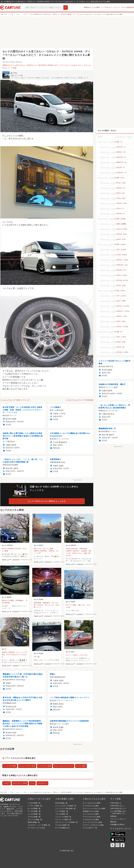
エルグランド (42, 783)
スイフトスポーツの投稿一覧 (66, 806)
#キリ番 (37, 657)
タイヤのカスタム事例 (91, 806)
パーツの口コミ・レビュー (110, 7)
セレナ (4, 649)
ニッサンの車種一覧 (35, 806)
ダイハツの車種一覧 (35, 820)
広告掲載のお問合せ (117, 825)
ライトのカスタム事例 (91, 814)
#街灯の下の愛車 (8, 600)
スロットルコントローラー (64, 766)
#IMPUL (52, 551)
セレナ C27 (70, 652)
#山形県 (84, 551)
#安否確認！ (20, 600)
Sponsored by (78, 480)
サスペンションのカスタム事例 (94, 809)
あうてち (14, 73)
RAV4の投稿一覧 (61, 803)
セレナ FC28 (38, 654)
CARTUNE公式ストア (118, 809)
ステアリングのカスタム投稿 (93, 825)
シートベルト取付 (10, 766)
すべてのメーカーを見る (37, 828)
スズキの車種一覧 (34, 817)
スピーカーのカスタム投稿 (92, 822)
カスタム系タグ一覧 (90, 828)
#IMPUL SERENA (40, 551)
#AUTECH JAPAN (45, 65)
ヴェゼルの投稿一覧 (62, 825)
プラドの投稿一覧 (62, 814)
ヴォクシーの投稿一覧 (63, 820)
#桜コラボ (37, 549)
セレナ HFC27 (71, 545)
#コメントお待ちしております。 (77, 655)
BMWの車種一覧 (34, 822)
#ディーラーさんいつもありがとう (69, 65)
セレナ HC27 (38, 545)
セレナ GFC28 (7, 545)
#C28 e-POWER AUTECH (11, 549)
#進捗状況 (46, 603)
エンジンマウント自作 (27, 766)
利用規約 (113, 816)
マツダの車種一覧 (34, 811)
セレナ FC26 (38, 599)
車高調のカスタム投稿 (91, 811)
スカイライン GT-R (20, 783)
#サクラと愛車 (48, 549)
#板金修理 (37, 603)
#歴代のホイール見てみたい (14, 65)
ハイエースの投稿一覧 (63, 817)
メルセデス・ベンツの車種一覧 (39, 825)
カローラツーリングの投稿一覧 (66, 822)
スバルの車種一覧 (34, 814)
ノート (32, 783)
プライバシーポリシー (118, 819)
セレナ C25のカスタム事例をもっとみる (47, 501)
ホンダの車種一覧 (34, 809)
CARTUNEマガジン (117, 806)
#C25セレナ (32, 65)
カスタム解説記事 (127, 7)
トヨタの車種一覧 (34, 803)
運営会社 (113, 822)
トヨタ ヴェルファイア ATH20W (80, 400)
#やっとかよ (49, 605)
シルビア (7, 783)
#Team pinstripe (72, 549)
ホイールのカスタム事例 (92, 803)
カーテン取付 (81, 766)
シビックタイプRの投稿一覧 (65, 809)
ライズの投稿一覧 (62, 811)
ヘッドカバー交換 (44, 766)
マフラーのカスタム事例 (92, 817)
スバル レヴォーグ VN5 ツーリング (15, 400)
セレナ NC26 (6, 597)
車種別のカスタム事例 (92, 7)
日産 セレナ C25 (17, 75)
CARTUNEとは (116, 803)
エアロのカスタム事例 (91, 820)
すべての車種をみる (62, 828)
